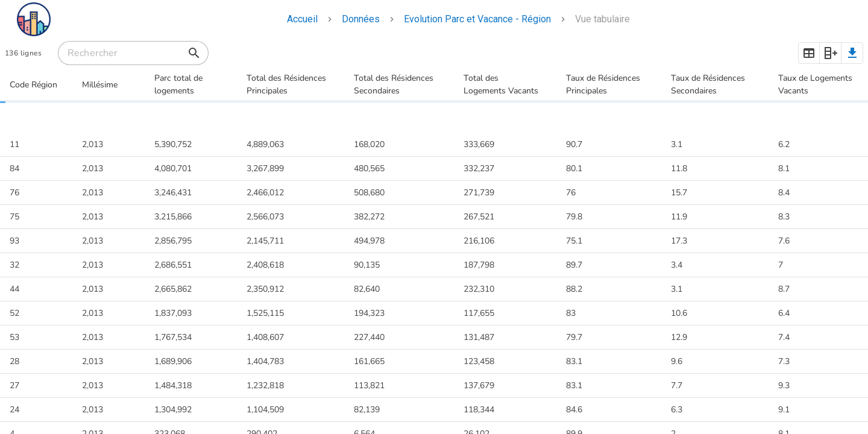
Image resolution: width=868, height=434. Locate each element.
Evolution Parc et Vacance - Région (477, 19)
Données (361, 19)
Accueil (302, 19)
